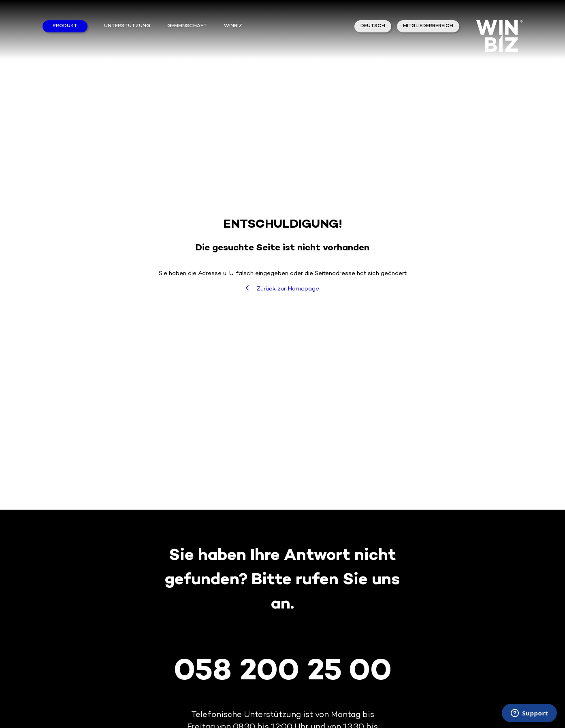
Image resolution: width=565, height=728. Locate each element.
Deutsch (373, 26)
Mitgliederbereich (428, 26)
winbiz (233, 26)
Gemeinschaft (187, 26)
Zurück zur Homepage (282, 289)
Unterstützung (127, 26)
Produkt (65, 26)
